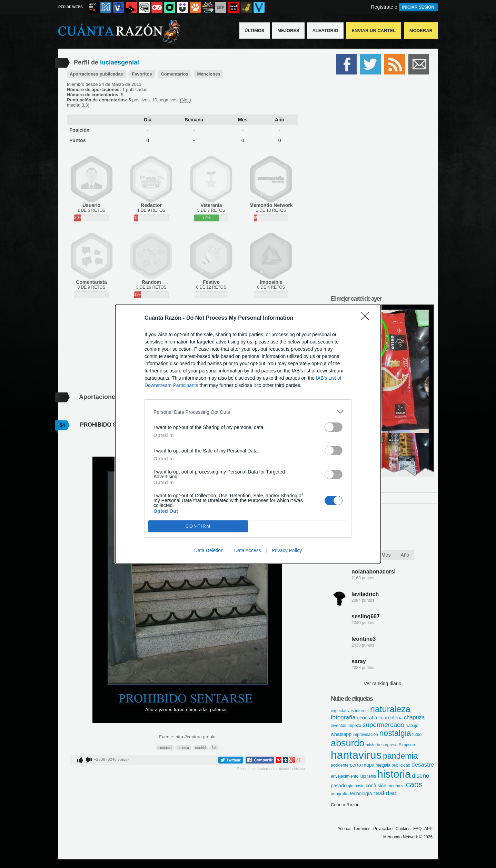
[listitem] (248, 412)
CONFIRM (198, 526)
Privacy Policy (287, 550)
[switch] (334, 427)
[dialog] (248, 434)
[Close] (367, 318)
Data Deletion (209, 550)
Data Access (248, 550)
